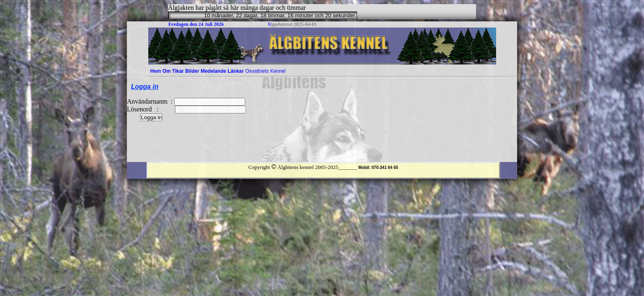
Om (166, 71)
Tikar (178, 71)
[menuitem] (156, 71)
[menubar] (218, 71)
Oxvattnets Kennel (265, 71)
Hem (156, 71)
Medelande (214, 71)
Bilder (192, 71)
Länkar (236, 71)
